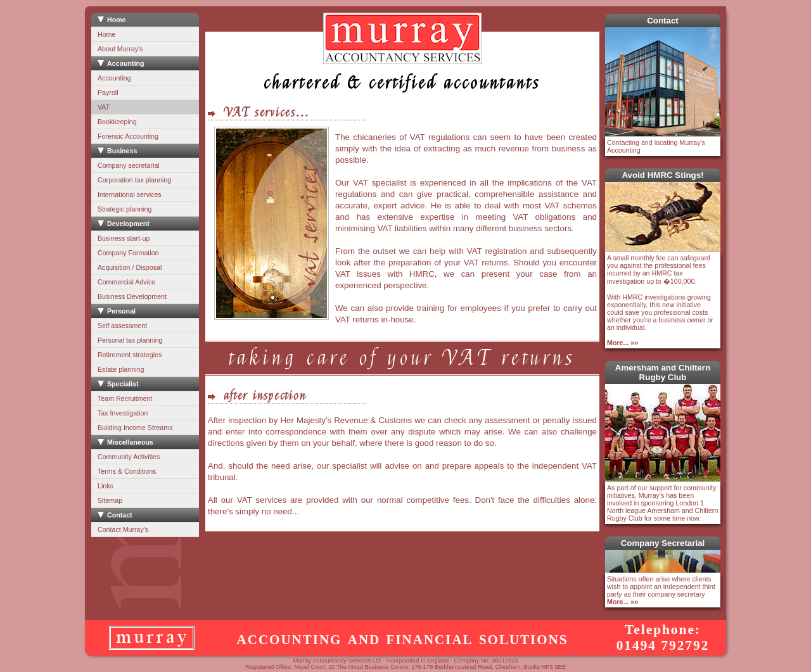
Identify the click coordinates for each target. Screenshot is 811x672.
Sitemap (110, 500)
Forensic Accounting (128, 136)
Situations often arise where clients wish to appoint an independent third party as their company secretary (661, 590)
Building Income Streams (135, 428)
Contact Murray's (123, 529)
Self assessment (122, 326)
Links (105, 486)
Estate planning (121, 369)
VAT (104, 107)
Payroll (108, 92)
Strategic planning (125, 209)
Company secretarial (129, 165)
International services (130, 194)
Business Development (132, 296)
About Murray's (120, 49)
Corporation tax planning (134, 180)
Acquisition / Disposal (130, 267)
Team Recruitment (125, 398)
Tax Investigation (123, 413)
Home (106, 34)
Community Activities (129, 457)
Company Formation (128, 253)
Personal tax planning (130, 340)
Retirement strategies (130, 355)
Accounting (114, 78)
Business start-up (124, 238)
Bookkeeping (117, 122)
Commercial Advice (126, 282)
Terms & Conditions (127, 471)
